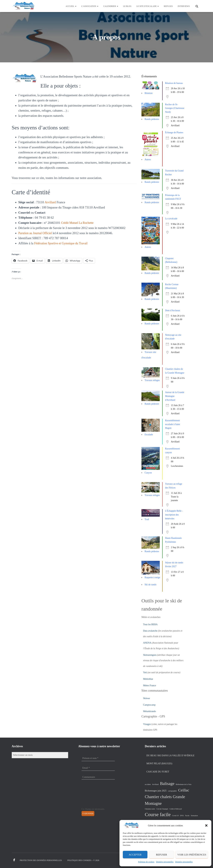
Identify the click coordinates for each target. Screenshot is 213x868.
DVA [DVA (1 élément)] (182, 816)
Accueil (71, 6)
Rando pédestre (152, 119)
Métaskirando (150, 711)
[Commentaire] (98, 777)
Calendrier (111, 6)
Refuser (162, 855)
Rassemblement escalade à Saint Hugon (172, 424)
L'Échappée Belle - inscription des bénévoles (174, 515)
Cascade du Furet (158, 772)
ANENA (147, 643)
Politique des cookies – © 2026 (83, 860)
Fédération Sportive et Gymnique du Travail (62, 243)
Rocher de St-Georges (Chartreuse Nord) (175, 108)
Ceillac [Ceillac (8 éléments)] (184, 790)
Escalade (149, 435)
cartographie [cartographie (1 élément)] (172, 791)
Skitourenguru (150, 655)
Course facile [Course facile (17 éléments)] (158, 814)
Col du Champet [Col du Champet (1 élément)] (162, 809)
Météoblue (148, 679)
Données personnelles (165, 862)
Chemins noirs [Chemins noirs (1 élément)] (150, 809)
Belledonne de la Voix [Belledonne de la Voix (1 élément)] (184, 784)
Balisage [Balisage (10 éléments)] (167, 784)
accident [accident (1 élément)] (148, 784)
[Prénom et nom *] (98, 758)
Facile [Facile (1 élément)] (187, 816)
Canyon (148, 473)
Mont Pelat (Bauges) (159, 764)
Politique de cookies (146, 862)
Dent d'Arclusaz (173, 310)
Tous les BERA (150, 624)
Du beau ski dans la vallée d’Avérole (170, 756)
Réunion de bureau (174, 83)
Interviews (184, 6)
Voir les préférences (192, 855)
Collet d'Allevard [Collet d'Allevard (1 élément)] (176, 809)
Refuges (168, 6)
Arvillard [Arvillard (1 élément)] (155, 784)
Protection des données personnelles (41, 860)
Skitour (147, 698)
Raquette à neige (152, 577)
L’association (90, 6)
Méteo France (150, 685)
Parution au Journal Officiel (36, 233)
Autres (148, 160)
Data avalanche (150, 631)
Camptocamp (149, 705)
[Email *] (98, 768)
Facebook (14, 860)
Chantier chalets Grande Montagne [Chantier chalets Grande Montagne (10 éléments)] (165, 800)
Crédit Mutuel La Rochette (78, 223)
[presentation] (95, 795)
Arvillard (50, 202)
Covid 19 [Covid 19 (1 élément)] (175, 816)
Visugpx (147, 724)
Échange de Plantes (174, 132)
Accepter (135, 855)
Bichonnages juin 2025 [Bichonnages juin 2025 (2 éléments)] (156, 791)
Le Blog (127, 6)
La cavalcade (171, 219)
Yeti (145, 672)
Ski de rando (151, 585)
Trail (147, 519)
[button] (206, 825)
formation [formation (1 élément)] (194, 816)
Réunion (149, 93)
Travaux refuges (152, 380)
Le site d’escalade (148, 6)
